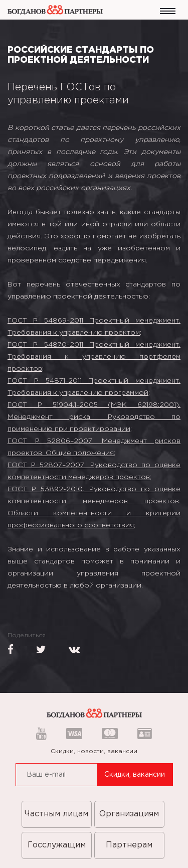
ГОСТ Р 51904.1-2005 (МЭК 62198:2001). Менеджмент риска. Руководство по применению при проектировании (94, 417)
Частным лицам (56, 814)
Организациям (129, 814)
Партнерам (129, 845)
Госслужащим (57, 845)
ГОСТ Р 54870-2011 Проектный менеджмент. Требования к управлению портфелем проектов (94, 357)
